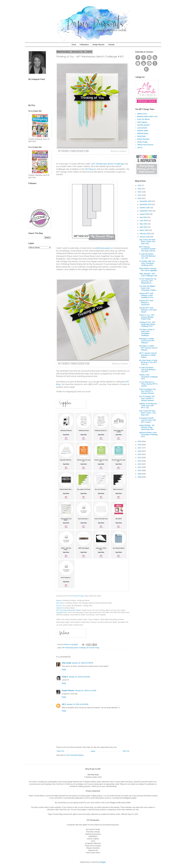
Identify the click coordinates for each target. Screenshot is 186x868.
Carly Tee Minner (144, 119)
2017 (140, 448)
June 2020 (144, 221)
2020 (140, 198)
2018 (140, 445)
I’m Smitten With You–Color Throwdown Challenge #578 (147, 263)
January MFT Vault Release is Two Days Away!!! (148, 310)
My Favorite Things (93, 648)
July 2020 (143, 217)
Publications (84, 45)
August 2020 (145, 214)
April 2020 (144, 227)
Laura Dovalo (142, 128)
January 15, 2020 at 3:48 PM (82, 663)
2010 (140, 470)
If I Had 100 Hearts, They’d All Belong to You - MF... (148, 256)
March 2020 (144, 230)
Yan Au (140, 147)
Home (74, 45)
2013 (140, 461)
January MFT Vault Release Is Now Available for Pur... (147, 295)
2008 (140, 477)
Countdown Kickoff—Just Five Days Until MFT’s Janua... (148, 420)
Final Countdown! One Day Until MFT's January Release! (148, 391)
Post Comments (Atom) (75, 755)
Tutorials (111, 45)
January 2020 (145, 237)
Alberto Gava (142, 114)
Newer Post (60, 751)
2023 (140, 189)
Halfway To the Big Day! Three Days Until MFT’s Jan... (148, 406)
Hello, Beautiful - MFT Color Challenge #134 (148, 275)
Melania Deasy (143, 133)
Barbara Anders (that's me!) (147, 116)
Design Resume (98, 45)
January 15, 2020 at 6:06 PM (79, 677)
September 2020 (146, 211)
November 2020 (146, 204)
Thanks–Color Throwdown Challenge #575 (148, 377)
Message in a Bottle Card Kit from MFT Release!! (147, 341)
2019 (140, 441)
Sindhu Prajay (142, 142)
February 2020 (145, 234)
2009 (140, 474)
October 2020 (145, 208)
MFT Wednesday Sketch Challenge (74, 648)
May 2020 (143, 224)
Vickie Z (65, 677)
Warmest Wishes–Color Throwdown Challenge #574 (148, 435)
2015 (140, 454)
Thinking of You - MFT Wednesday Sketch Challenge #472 (147, 324)
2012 (140, 464)
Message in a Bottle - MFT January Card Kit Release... (148, 348)
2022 (140, 192)
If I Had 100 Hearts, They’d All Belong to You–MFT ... (148, 370)
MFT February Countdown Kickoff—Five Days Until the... (148, 249)
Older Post (126, 751)
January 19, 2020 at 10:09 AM (77, 704)
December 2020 (146, 201)
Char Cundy (66, 663)
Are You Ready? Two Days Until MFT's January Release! (147, 398)
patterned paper (102, 248)
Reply (64, 670)
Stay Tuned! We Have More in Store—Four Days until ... (148, 413)
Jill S (64, 704)
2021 (140, 195)
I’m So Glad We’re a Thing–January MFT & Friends (148, 384)
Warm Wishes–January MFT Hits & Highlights (148, 269)
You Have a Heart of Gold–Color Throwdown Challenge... (147, 332)
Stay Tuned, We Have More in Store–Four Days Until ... (147, 242)
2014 (140, 458)
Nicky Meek (142, 136)
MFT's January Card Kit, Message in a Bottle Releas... (148, 355)
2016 (140, 451)
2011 (140, 467)
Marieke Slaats (143, 131)
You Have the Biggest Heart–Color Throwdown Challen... (148, 288)
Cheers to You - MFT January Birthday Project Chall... (147, 317)
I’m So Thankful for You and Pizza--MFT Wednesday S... (148, 281)
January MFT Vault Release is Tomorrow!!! (146, 303)
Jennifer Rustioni (143, 125)
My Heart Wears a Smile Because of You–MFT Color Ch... (148, 362)
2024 (140, 185)
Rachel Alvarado (143, 139)
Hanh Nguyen (142, 122)
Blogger (103, 862)
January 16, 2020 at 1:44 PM (86, 691)
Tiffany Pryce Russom (145, 145)
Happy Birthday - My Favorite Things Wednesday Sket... (147, 427)
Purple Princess (68, 691)
